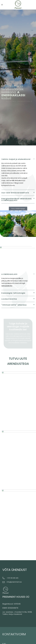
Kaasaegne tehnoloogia (13, 293)
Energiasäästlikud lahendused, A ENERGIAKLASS (17, 199)
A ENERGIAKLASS (9, 274)
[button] (18, 159)
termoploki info (7, 286)
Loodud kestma (9, 299)
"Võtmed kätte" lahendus (14, 305)
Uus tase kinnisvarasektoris (15, 193)
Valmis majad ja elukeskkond (16, 159)
